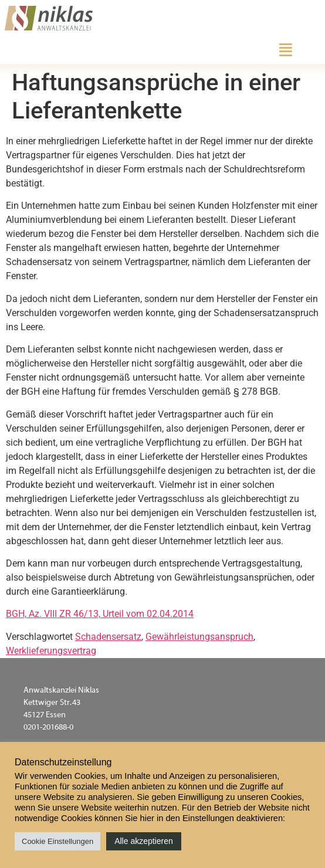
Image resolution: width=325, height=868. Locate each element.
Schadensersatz (108, 637)
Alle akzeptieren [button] (144, 841)
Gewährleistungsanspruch (199, 637)
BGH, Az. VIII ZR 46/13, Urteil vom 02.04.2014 (100, 614)
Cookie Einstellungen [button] (57, 841)
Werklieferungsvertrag (51, 651)
